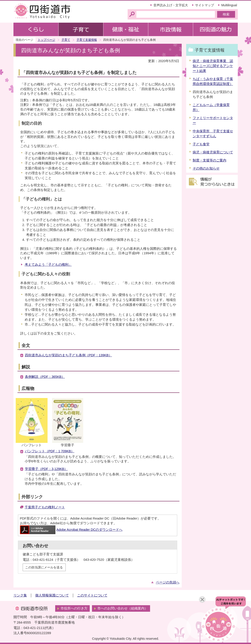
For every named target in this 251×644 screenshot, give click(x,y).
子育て (66, 40)
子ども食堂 (201, 144)
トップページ (46, 40)
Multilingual (229, 5)
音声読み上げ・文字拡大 (171, 5)
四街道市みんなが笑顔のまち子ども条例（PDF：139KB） (69, 355)
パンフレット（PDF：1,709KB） (50, 451)
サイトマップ (205, 5)
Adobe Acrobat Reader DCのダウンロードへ (71, 530)
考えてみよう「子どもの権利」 (48, 265)
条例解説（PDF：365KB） (45, 377)
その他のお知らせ (206, 168)
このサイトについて (92, 595)
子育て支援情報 (87, 40)
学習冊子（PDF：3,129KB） (46, 469)
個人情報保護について (52, 595)
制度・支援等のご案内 (210, 160)
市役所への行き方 (74, 608)
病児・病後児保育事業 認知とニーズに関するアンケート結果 (213, 66)
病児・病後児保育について (213, 152)
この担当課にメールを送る (44, 567)
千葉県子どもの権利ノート (45, 507)
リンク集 (20, 595)
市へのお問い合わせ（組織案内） (123, 608)
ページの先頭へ (168, 582)
